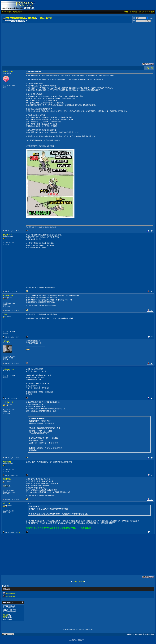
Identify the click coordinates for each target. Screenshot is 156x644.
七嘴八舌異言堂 (45, 18)
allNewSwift (8, 72)
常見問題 (133, 12)
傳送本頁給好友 (11, 596)
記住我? (150, 18)
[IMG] (5, 618)
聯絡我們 (130, 634)
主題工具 (149, 68)
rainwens (7, 462)
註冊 (126, 12)
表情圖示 (6, 616)
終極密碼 (7, 479)
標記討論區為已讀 (147, 12)
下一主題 (81, 581)
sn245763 (7, 235)
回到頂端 (152, 634)
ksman (6, 341)
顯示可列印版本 (11, 594)
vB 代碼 (5, 614)
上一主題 (75, 581)
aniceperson (8, 369)
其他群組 (32, 18)
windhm (6, 503)
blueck (6, 314)
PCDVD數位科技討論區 (12, 12)
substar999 (8, 295)
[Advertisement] (76, 40)
